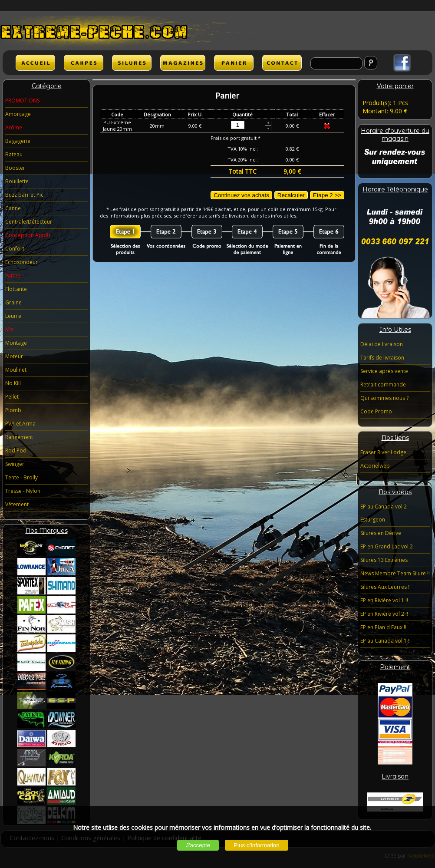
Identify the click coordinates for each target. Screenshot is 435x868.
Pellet (12, 397)
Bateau (14, 154)
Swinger (15, 464)
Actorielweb (375, 466)
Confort (15, 249)
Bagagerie (18, 141)
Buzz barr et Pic (24, 195)
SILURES (132, 63)
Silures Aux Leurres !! (386, 587)
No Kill (13, 383)
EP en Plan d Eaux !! (383, 627)
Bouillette (17, 181)
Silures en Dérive (381, 533)
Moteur (14, 356)
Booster (15, 168)
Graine (13, 302)
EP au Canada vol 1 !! (386, 641)
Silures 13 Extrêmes (384, 560)
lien (183, 63)
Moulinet (16, 370)
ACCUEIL (35, 63)
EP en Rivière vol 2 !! (384, 614)
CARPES (84, 63)
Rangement (19, 437)
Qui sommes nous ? (384, 398)
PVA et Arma (20, 424)
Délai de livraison (382, 344)
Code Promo (376, 411)
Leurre (13, 316)
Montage (16, 343)
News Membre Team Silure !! (395, 573)
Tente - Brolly (21, 477)
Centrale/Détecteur (29, 222)
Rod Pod (16, 451)
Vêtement (17, 504)
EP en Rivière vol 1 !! (384, 600)
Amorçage (18, 114)
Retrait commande (383, 384)
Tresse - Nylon (23, 491)
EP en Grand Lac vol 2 (387, 546)
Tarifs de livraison (382, 358)
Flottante (16, 289)
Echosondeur (21, 262)
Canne (13, 208)
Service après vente (384, 371)
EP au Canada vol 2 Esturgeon (384, 513)
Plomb (13, 410)
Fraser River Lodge (383, 452)
